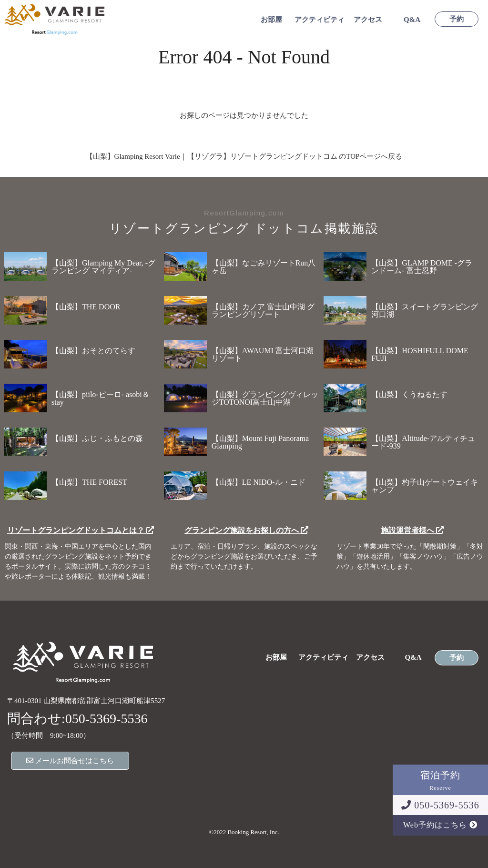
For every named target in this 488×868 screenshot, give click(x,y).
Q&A (412, 20)
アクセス (368, 20)
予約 (457, 19)
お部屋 (271, 20)
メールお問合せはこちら (70, 761)
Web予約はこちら (440, 825)
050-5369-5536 (440, 805)
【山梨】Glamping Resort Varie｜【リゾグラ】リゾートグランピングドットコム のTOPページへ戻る (244, 156)
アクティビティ (320, 20)
